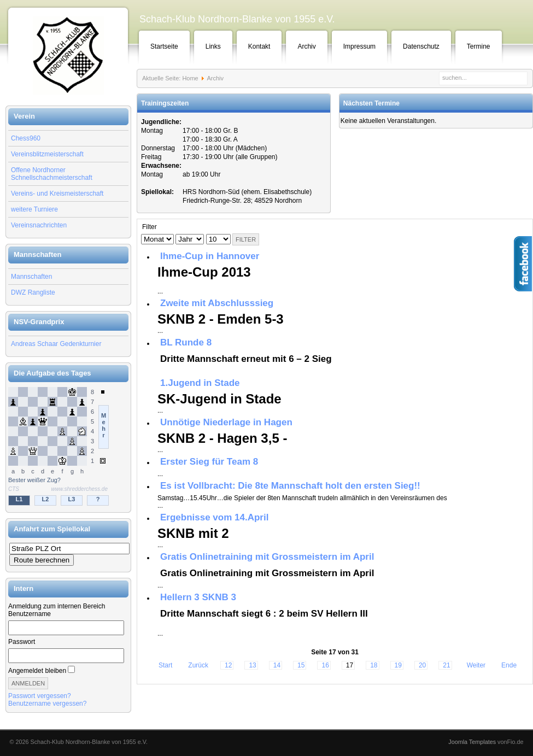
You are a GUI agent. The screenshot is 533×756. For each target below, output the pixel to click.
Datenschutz (421, 46)
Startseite (164, 46)
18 (374, 665)
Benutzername (30, 614)
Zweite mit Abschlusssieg (217, 303)
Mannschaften (31, 277)
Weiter (476, 665)
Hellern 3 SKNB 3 (198, 597)
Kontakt (259, 46)
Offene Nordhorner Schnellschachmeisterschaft (52, 174)
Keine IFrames (68, 447)
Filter (246, 239)
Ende (509, 665)
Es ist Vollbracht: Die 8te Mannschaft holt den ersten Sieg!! (290, 486)
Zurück (198, 665)
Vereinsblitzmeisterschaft (47, 154)
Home (190, 78)
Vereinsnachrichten (39, 225)
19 (398, 665)
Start (165, 665)
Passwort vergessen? (40, 696)
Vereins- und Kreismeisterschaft (57, 194)
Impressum (359, 46)
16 (325, 665)
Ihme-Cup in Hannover (210, 256)
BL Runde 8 (186, 342)
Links (213, 46)
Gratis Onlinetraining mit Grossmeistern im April (267, 557)
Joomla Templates (472, 742)
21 (446, 665)
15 (301, 665)
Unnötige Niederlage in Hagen (226, 422)
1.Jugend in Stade (200, 383)
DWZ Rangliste (33, 292)
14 (277, 665)
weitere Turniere (34, 209)
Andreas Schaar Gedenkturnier (56, 344)
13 (252, 665)
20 (422, 665)
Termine (479, 46)
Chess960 (26, 138)
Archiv (306, 46)
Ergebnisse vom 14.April (214, 517)
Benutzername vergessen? (47, 704)
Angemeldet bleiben (37, 671)
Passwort (22, 642)
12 (228, 665)
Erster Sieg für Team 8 (209, 462)
